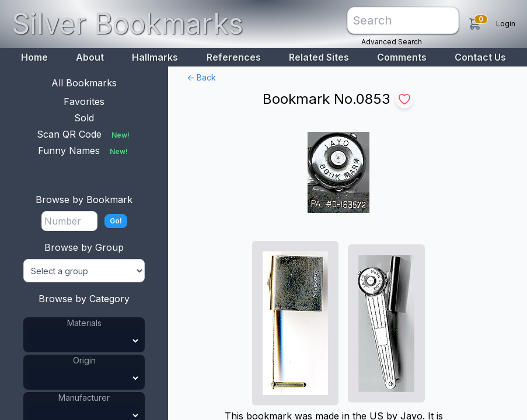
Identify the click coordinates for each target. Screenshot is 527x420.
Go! (116, 221)
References (234, 57)
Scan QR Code (84, 134)
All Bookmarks (84, 83)
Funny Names (84, 150)
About (90, 57)
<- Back (201, 77)
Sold (84, 118)
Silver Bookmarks (128, 24)
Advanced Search (392, 42)
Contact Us (480, 57)
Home (34, 57)
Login (506, 24)
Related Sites (319, 57)
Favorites (84, 101)
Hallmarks (155, 57)
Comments (402, 57)
